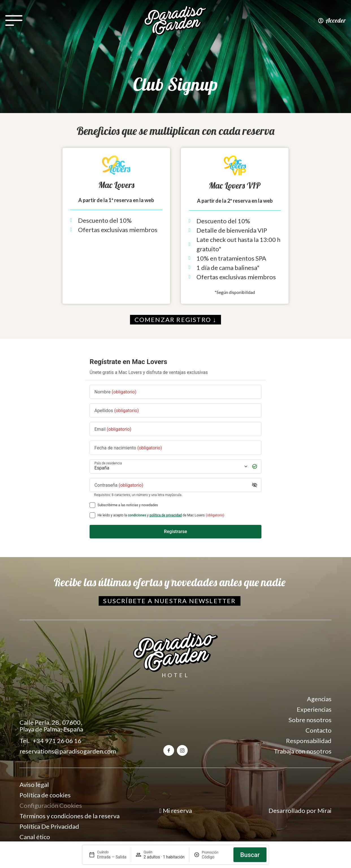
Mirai (324, 810)
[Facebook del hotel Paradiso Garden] (169, 750)
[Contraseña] (171, 485)
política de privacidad (166, 515)
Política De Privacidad (49, 826)
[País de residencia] (170, 466)
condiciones (137, 515)
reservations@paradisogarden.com (68, 751)
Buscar (250, 855)
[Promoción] (215, 857)
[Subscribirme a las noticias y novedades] (92, 505)
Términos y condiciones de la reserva (70, 816)
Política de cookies (45, 795)
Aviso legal (34, 784)
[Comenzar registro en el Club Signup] (176, 320)
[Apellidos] (175, 410)
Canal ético (35, 837)
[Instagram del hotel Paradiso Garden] (182, 750)
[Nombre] (175, 392)
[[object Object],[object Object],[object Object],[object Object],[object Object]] (92, 515)
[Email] (175, 429)
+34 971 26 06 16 (57, 741)
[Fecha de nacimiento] (175, 448)
